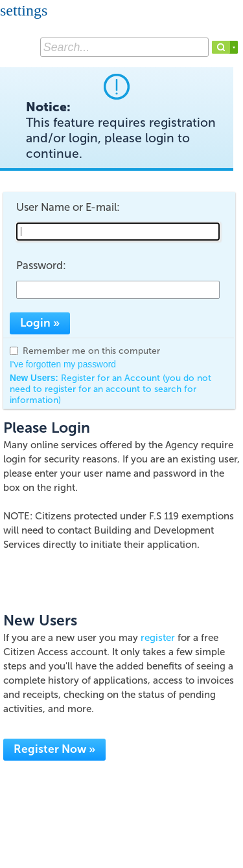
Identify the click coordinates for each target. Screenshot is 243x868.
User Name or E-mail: (68, 207)
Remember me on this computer (91, 351)
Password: (41, 265)
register (158, 638)
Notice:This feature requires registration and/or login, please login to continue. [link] (121, 130)
